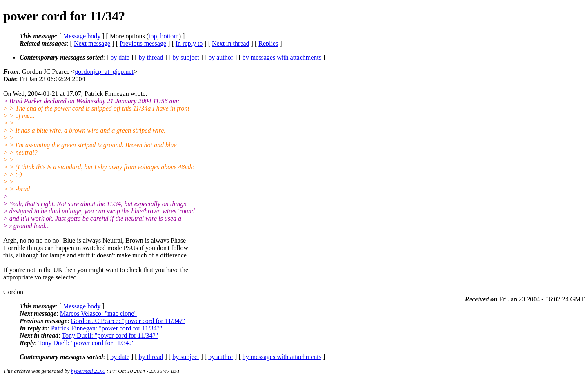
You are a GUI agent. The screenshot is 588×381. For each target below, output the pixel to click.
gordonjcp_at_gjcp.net (104, 72)
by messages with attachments (282, 57)
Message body (82, 36)
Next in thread (231, 43)
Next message (92, 43)
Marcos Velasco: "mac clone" (98, 313)
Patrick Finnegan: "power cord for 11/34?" (107, 328)
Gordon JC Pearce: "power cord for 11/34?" (128, 321)
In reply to (189, 43)
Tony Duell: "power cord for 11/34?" (110, 336)
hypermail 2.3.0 (88, 371)
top (153, 36)
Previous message (143, 43)
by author (221, 57)
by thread (151, 57)
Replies (268, 43)
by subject (186, 57)
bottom (169, 36)
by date (120, 57)
